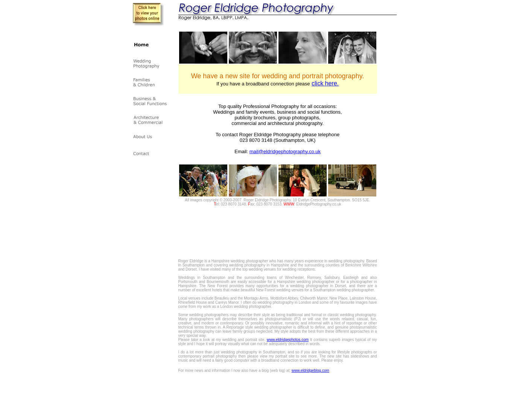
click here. (325, 83)
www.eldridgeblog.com (310, 371)
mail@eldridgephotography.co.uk (285, 151)
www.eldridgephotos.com (288, 340)
